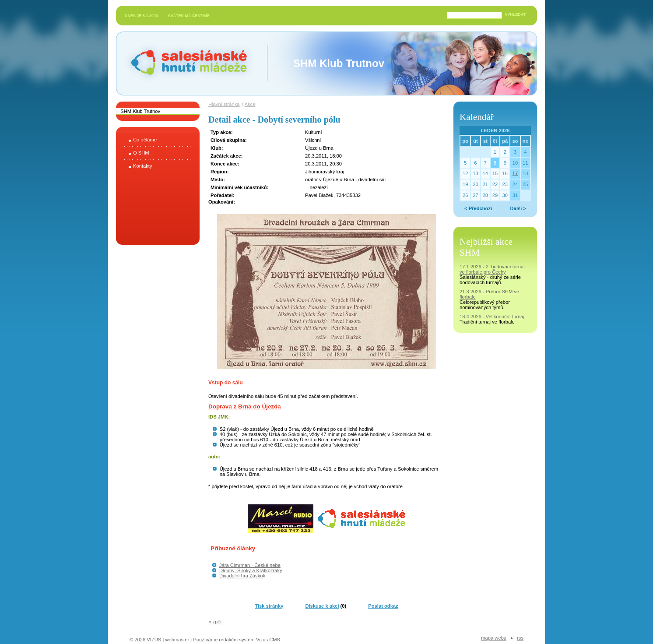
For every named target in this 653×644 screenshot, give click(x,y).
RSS (520, 638)
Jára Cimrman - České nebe (250, 565)
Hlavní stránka (224, 104)
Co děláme (145, 140)
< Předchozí (478, 208)
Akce (250, 104)
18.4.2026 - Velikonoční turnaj (492, 317)
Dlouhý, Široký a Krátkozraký (251, 570)
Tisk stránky (269, 606)
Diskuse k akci (322, 606)
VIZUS (154, 640)
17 (515, 173)
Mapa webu (494, 638)
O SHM (141, 153)
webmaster (177, 640)
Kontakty (143, 166)
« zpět (215, 622)
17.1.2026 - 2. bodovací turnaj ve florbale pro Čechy (492, 269)
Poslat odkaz (383, 606)
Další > (518, 208)
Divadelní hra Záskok (242, 576)
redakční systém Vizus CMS (249, 640)
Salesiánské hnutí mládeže (185, 63)
